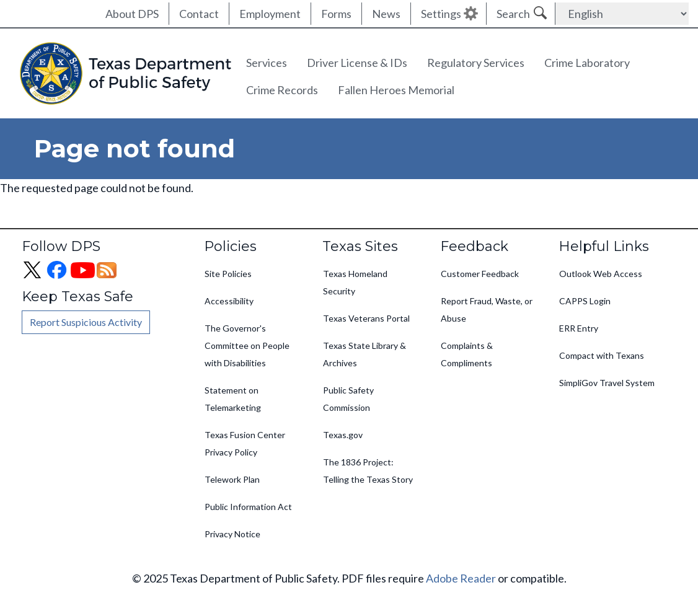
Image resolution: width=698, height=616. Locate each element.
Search (513, 14)
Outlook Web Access (601, 274)
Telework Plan (232, 479)
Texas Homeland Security (355, 282)
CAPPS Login (585, 301)
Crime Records (282, 90)
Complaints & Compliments (467, 354)
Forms (336, 14)
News (386, 14)
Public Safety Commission (348, 399)
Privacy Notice (232, 534)
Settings (441, 14)
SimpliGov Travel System (607, 383)
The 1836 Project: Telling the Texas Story (368, 471)
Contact (199, 14)
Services (267, 63)
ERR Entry (579, 328)
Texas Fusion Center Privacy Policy (245, 443)
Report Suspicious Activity (86, 322)
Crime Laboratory (587, 63)
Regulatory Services (476, 63)
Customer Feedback (480, 274)
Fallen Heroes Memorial (396, 90)
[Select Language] (622, 14)
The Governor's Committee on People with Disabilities (247, 345)
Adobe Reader (461, 578)
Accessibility (229, 301)
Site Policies (228, 274)
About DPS (132, 14)
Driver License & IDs (357, 63)
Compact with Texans (602, 355)
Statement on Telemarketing (233, 399)
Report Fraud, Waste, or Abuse (487, 310)
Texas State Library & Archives (364, 354)
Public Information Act (248, 507)
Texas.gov (343, 435)
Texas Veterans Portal (366, 318)
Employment (270, 14)
